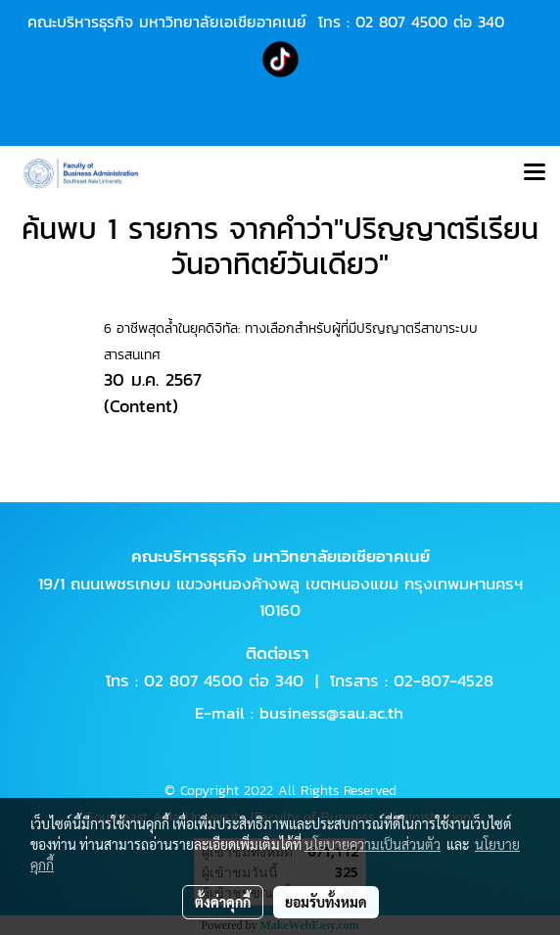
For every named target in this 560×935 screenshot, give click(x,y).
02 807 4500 (401, 22)
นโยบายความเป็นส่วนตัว (373, 844)
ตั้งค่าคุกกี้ (223, 902)
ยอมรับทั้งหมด (326, 902)
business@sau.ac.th (331, 713)
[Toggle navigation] (535, 173)
